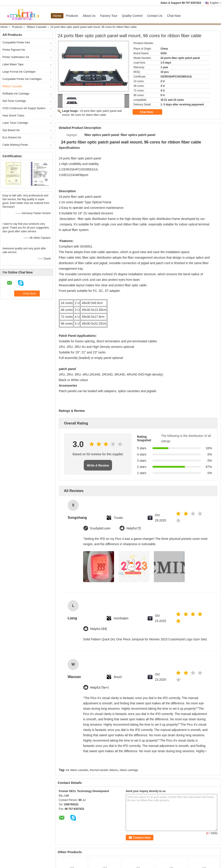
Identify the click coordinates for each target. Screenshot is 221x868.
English (215, 3)
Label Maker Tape (13, 64)
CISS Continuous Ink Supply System (24, 108)
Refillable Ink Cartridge (16, 94)
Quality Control (132, 16)
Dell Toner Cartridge (14, 101)
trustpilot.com (100, 528)
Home (57, 16)
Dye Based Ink (11, 130)
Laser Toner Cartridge (15, 123)
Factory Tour (109, 16)
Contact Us (155, 16)
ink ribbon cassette (77, 770)
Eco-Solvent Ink (12, 138)
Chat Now (174, 16)
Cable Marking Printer (15, 145)
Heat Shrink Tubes (13, 116)
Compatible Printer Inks (16, 43)
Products (72, 16)
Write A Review (98, 465)
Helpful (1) (134, 528)
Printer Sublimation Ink (16, 57)
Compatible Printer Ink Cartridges (22, 79)
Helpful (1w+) (100, 688)
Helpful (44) (99, 629)
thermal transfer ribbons (104, 770)
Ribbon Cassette (37, 27)
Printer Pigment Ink (14, 50)
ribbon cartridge (129, 770)
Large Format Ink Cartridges (19, 72)
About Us (89, 16)
